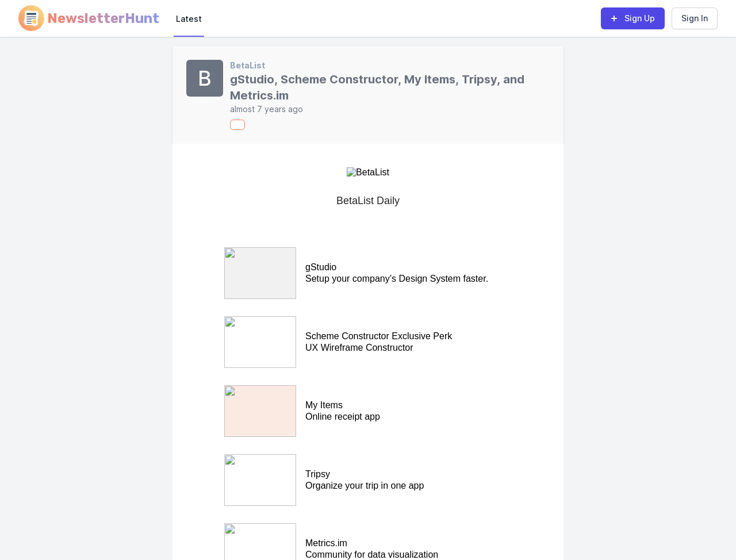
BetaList (248, 65)
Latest (189, 19)
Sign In (695, 18)
